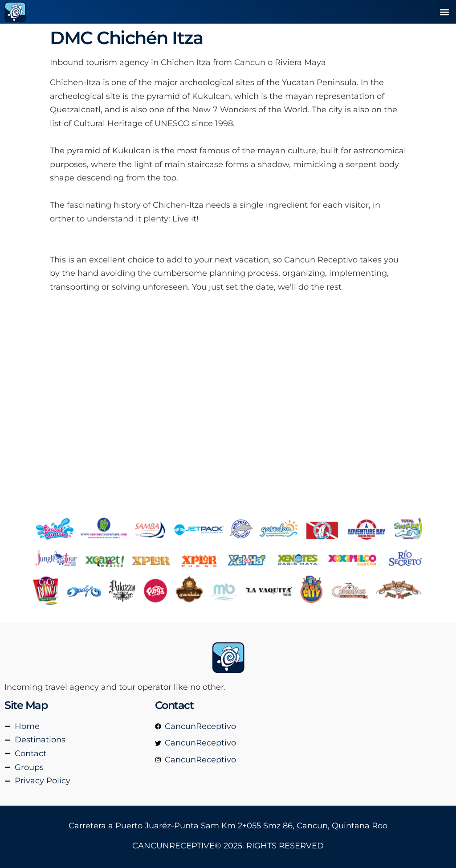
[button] (444, 12)
